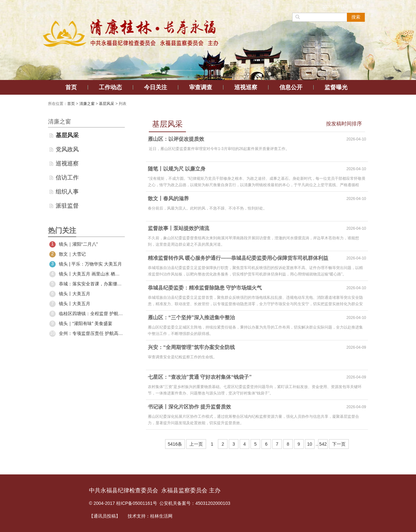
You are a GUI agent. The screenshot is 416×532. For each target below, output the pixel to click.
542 (323, 444)
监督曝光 (336, 87)
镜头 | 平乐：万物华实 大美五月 (86, 264)
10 (310, 444)
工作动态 (110, 87)
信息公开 (291, 87)
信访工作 (67, 178)
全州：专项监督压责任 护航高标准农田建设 (86, 334)
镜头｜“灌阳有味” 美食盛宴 (81, 324)
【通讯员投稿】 (105, 516)
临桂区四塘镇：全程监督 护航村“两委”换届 (86, 314)
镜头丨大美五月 (70, 294)
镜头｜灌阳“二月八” (73, 244)
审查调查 (201, 87)
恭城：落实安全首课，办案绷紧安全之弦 (86, 284)
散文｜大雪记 (68, 254)
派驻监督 (67, 206)
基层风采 (107, 104)
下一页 (339, 444)
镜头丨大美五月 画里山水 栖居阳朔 (86, 274)
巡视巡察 (246, 87)
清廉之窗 (87, 104)
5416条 (175, 444)
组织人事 (67, 192)
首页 (71, 87)
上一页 (196, 444)
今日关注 (156, 87)
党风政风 (67, 149)
